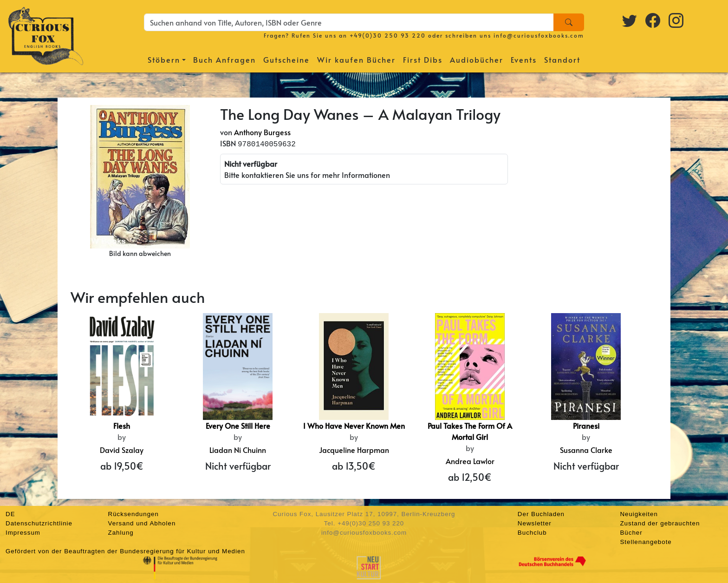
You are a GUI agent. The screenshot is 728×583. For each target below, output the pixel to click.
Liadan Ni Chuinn (238, 450)
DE (10, 514)
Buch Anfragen (224, 59)
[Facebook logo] (653, 20)
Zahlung (121, 533)
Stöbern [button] (164, 59)
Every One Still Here (238, 426)
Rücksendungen (133, 514)
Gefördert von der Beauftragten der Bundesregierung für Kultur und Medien (125, 551)
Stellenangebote (646, 542)
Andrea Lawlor (470, 461)
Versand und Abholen (142, 523)
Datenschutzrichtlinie (39, 523)
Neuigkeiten (639, 514)
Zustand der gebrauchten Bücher (660, 528)
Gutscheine (286, 59)
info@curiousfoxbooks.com (539, 35)
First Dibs (423, 59)
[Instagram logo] (676, 20)
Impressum (23, 533)
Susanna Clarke (586, 450)
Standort (562, 59)
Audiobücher (477, 59)
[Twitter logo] (630, 20)
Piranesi (586, 426)
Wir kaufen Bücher (356, 59)
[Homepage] (46, 35)
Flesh (122, 426)
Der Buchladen (541, 514)
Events (524, 59)
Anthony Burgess (262, 132)
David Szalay (122, 450)
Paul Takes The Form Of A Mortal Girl (470, 431)
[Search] (569, 22)
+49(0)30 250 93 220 (388, 35)
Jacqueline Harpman (354, 450)
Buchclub (532, 533)
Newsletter (535, 523)
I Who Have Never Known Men (354, 426)
